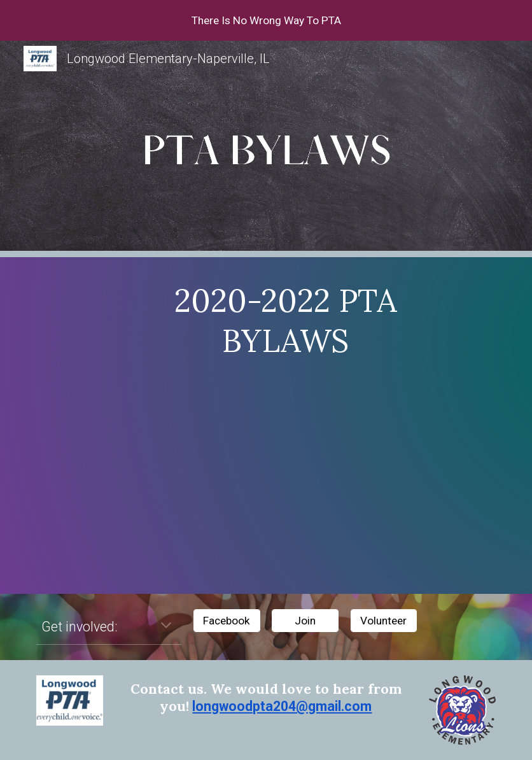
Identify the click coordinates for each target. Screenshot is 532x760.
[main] (285, 321)
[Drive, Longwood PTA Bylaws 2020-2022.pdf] (285, 474)
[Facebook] (227, 621)
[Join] (305, 621)
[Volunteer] (384, 621)
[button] (166, 626)
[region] (266, 20)
